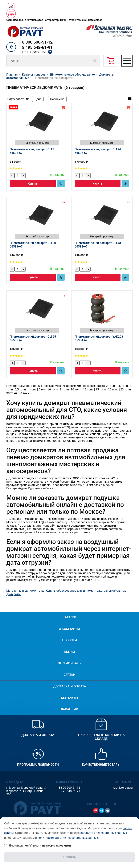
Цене (38, 99)
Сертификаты (70, 663)
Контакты (69, 698)
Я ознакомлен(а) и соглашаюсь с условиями (38, 845)
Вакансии (70, 709)
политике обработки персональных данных (68, 838)
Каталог (70, 617)
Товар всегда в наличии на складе (101, 737)
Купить (33, 184)
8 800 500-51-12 (37, 42)
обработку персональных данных (104, 833)
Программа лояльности (38, 765)
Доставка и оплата (70, 686)
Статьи (70, 675)
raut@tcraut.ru (123, 788)
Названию (57, 99)
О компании (69, 629)
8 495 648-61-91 (37, 47)
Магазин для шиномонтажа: (26, 591)
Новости (70, 640)
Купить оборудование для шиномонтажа (74, 591)
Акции (69, 652)
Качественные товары (101, 765)
